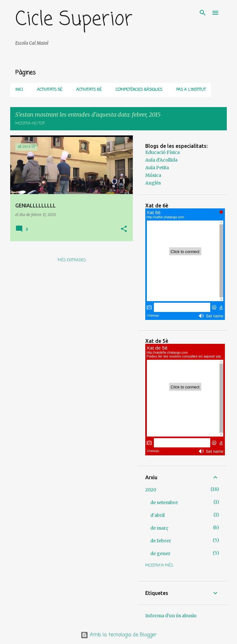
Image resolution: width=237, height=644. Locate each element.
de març (159, 528)
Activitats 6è (89, 90)
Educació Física (162, 152)
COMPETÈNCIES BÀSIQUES (139, 90)
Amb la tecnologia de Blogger (119, 635)
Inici (19, 90)
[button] (124, 229)
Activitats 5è (50, 90)
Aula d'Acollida (161, 160)
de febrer (161, 541)
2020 (151, 490)
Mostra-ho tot (30, 124)
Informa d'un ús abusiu (171, 616)
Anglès (153, 183)
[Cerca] (203, 13)
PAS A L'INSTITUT (191, 90)
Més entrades (72, 260)
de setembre (164, 503)
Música (153, 175)
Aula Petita (157, 168)
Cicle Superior (74, 20)
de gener (160, 554)
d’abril (158, 515)
